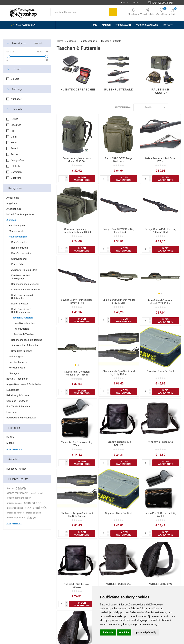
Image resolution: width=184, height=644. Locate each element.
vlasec (31, 518)
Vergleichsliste (147, 14)
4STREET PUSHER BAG (160, 442)
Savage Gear (18, 160)
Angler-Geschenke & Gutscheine (24, 384)
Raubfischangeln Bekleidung (27, 340)
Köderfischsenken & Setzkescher (22, 297)
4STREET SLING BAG (160, 584)
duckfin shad (36, 493)
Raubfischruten (20, 248)
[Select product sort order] (151, 107)
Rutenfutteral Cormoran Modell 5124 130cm (160, 302)
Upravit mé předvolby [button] (146, 632)
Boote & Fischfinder (17, 379)
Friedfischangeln (18, 362)
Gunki (14, 137)
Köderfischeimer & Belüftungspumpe (21, 311)
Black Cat (16, 125)
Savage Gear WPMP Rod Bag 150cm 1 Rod (77, 301)
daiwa (21, 488)
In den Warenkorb (82, 179)
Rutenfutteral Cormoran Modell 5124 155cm (77, 373)
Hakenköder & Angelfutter (20, 214)
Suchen (113, 12)
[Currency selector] (123, 2)
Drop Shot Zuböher (22, 351)
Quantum (16, 178)
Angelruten (12, 203)
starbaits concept (16, 513)
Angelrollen (13, 198)
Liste (178, 107)
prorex (28, 508)
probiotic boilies (15, 508)
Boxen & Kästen (20, 304)
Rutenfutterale (119, 90)
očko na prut (33, 503)
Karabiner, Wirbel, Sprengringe (21, 277)
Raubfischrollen (20, 242)
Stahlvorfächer (19, 259)
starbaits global (34, 513)
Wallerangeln (16, 357)
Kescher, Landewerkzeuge (25, 290)
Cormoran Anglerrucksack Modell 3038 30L (77, 160)
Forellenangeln (17, 368)
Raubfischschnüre (21, 253)
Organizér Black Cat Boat (160, 371)
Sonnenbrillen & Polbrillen (25, 345)
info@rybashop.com (163, 3)
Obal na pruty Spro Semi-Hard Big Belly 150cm (119, 373)
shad (36, 508)
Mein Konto (133, 14)
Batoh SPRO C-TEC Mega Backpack (119, 160)
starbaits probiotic (16, 518)
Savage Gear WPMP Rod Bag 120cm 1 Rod (119, 231)
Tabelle (172, 107)
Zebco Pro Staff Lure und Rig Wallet (77, 444)
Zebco (14, 154)
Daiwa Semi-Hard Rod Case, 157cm (160, 160)
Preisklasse (19, 43)
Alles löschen (39, 43)
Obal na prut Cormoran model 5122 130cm (119, 301)
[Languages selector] (137, 2)
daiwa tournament (18, 493)
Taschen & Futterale (22, 318)
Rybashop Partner (16, 469)
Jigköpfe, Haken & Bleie (24, 270)
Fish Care (11, 412)
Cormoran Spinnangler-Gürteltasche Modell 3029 (77, 231)
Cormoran (16, 172)
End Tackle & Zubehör (18, 407)
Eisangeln (14, 373)
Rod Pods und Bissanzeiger (21, 418)
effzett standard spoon (19, 498)
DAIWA (15, 119)
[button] (159, 294)
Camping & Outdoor (17, 401)
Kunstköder (18, 264)
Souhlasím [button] (108, 632)
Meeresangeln (17, 231)
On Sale (16, 69)
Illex (13, 131)
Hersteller (18, 109)
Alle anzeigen (14, 449)
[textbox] (80, 12)
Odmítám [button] (124, 632)
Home (60, 41)
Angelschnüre (14, 209)
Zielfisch (11, 220)
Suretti (14, 148)
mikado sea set (15, 503)
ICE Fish (15, 166)
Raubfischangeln (18, 237)
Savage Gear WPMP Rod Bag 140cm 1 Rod (160, 231)
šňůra (44, 508)
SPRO (14, 143)
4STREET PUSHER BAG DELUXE (119, 444)
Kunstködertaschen (78, 90)
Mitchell (11, 443)
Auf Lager (18, 89)
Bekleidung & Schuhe (18, 395)
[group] (160, 276)
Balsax (10, 488)
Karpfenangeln (17, 226)
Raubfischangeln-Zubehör (25, 284)
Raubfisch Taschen (160, 91)
